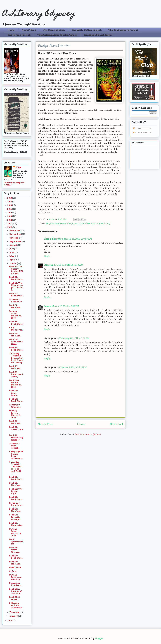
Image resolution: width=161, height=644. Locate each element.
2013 (10, 216)
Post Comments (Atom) (88, 434)
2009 (10, 620)
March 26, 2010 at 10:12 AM (69, 265)
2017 (10, 202)
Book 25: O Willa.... (14, 598)
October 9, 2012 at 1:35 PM (73, 367)
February (14, 612)
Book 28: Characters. (16, 429)
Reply (47, 256)
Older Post (117, 424)
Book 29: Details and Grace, (16, 374)
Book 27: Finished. (15, 484)
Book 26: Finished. (15, 510)
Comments (140, 133)
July (12, 249)
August (13, 245)
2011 (10, 224)
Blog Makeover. (16, 329)
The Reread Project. (19, 35)
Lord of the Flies (81, 223)
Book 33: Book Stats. (16, 278)
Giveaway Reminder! (16, 504)
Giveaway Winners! (15, 406)
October (14, 238)
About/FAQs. (29, 30)
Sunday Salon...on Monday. (15, 577)
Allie (52, 219)
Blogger (99, 638)
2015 (10, 209)
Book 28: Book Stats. (16, 478)
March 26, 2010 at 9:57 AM (78, 239)
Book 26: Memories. (16, 524)
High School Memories (59, 223)
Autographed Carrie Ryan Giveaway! (16, 455)
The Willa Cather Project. (87, 30)
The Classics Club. (54, 30)
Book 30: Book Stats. (16, 349)
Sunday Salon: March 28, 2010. (15, 315)
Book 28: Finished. (15, 422)
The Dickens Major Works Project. (57, 35)
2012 (10, 220)
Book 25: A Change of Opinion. (15, 591)
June (12, 252)
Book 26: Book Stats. (16, 557)
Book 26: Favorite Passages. (15, 517)
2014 (10, 213)
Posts (137, 128)
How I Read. (15, 568)
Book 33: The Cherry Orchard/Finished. (16, 270)
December (15, 230)
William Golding (100, 223)
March (13, 264)
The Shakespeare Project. (123, 30)
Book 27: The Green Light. (16, 491)
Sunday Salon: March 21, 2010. (15, 414)
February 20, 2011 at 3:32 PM (74, 338)
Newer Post (45, 424)
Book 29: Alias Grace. (13, 393)
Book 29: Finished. (15, 367)
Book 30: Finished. (15, 335)
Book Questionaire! (16, 542)
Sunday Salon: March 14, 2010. (15, 532)
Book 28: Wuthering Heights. (16, 438)
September (15, 241)
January (14, 616)
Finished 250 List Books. (98, 35)
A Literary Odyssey (39, 14)
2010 (10, 227)
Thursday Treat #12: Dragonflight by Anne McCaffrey (16, 358)
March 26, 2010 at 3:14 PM (65, 306)
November (15, 234)
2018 (10, 198)
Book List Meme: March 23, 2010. (15, 384)
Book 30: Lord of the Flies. (16, 342)
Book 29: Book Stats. (16, 400)
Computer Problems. (15, 584)
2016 (10, 205)
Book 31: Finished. (15, 306)
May (12, 256)
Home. (11, 30)
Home (81, 424)
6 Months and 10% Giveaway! (16, 605)
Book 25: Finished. (15, 563)
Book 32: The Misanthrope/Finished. (16, 286)
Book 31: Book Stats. (16, 323)
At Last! (13, 571)
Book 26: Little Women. (15, 550)
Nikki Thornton (54, 239)
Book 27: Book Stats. (16, 498)
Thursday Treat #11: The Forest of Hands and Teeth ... (16, 468)
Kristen (49, 265)
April (12, 260)
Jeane (48, 306)
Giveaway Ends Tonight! (14, 446)
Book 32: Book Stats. (16, 295)
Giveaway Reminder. (16, 301)
